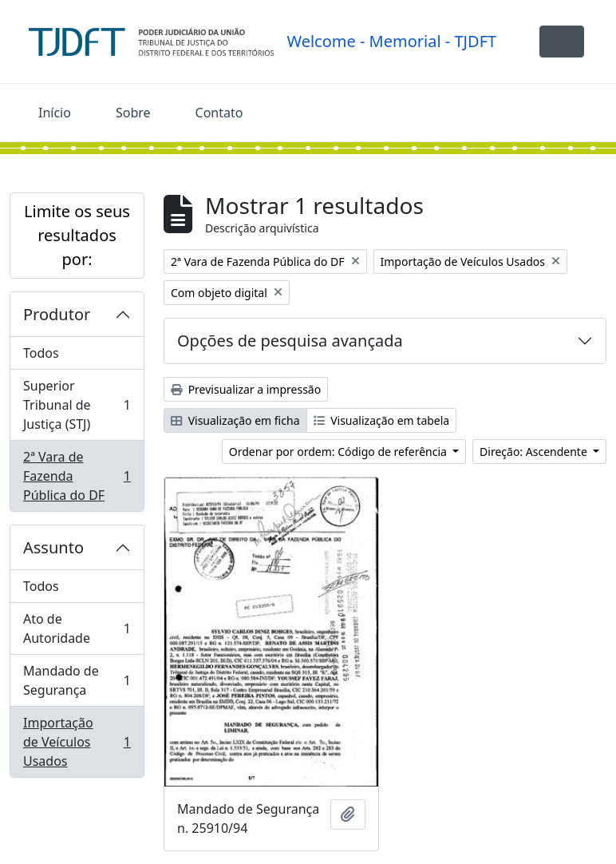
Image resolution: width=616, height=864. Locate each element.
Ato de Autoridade (77, 628)
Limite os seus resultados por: (77, 235)
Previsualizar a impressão (246, 389)
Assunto (53, 547)
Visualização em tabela (382, 420)
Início (55, 113)
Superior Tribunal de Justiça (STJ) (77, 405)
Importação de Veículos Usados (77, 742)
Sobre (133, 113)
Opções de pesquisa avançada (290, 341)
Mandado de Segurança (77, 680)
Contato (219, 113)
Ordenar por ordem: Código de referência (340, 452)
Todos (41, 353)
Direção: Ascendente (535, 452)
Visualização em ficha (235, 420)
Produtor (57, 314)
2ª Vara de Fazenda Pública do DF (77, 476)
